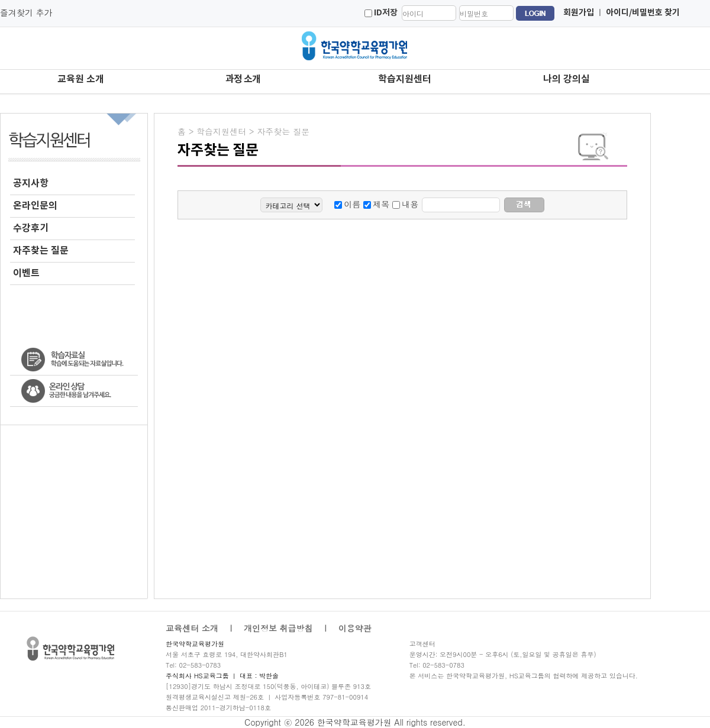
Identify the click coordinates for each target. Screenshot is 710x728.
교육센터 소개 (192, 628)
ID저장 (386, 13)
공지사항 (31, 183)
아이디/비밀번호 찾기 (643, 13)
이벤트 (26, 273)
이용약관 (355, 628)
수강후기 (31, 228)
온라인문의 (35, 206)
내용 (410, 204)
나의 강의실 (567, 79)
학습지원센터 (405, 79)
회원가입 (579, 13)
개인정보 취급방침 (278, 628)
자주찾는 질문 (41, 251)
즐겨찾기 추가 (26, 12)
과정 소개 (243, 79)
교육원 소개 (81, 79)
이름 (352, 204)
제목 (381, 204)
